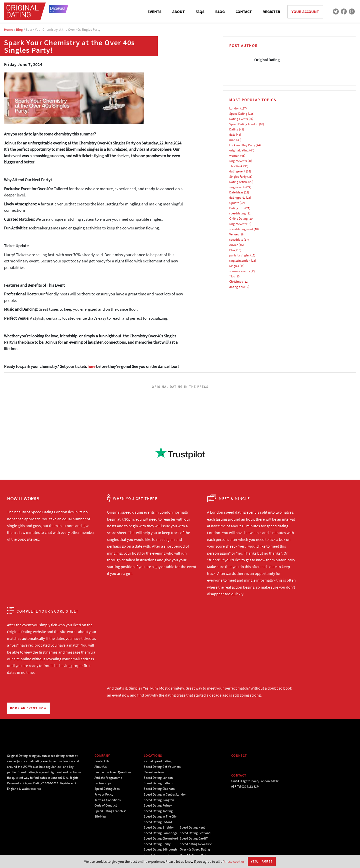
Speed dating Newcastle (196, 844)
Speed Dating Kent (192, 827)
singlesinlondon (240, 261)
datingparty (237, 198)
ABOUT (178, 11)
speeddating (237, 213)
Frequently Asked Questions (113, 772)
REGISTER (271, 11)
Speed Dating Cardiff (194, 838)
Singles (234, 266)
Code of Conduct (106, 805)
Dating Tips (237, 208)
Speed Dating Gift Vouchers (162, 767)
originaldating (239, 150)
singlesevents (238, 161)
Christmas (236, 282)
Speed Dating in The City (160, 816)
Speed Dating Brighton (159, 827)
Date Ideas (236, 192)
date (232, 135)
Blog (19, 29)
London (234, 108)
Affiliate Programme (108, 778)
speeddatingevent (241, 229)
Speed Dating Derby (157, 844)
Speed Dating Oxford (158, 822)
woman (234, 156)
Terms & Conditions (107, 800)
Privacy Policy (104, 794)
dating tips (236, 287)
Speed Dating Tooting (158, 811)
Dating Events (238, 119)
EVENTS (154, 11)
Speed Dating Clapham (159, 789)
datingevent (237, 171)
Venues (234, 234)
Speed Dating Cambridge (161, 833)
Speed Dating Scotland (195, 833)
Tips (232, 276)
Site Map (100, 816)
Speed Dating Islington (159, 800)
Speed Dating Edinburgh (160, 849)
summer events (239, 271)
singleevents (237, 187)
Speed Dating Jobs (107, 789)
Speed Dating (238, 114)
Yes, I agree (262, 861)
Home (8, 29)
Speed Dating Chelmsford (161, 838)
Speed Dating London (244, 124)
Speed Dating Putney (158, 805)
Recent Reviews (154, 772)
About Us (100, 767)
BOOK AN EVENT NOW (28, 708)
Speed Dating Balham (158, 783)
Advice (234, 245)
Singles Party (238, 177)
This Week (236, 166)
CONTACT (244, 11)
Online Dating (238, 219)
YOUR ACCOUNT (305, 11)
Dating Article (238, 182)
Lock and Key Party (242, 145)
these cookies (234, 862)
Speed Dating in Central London (165, 794)
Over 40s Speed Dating (195, 849)
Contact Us (102, 761)
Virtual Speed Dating (158, 761)
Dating (234, 129)
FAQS (200, 11)
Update (234, 203)
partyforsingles (239, 255)
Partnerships (103, 783)
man (232, 140)
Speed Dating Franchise (110, 811)
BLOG (220, 11)
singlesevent (237, 224)
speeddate (236, 240)
